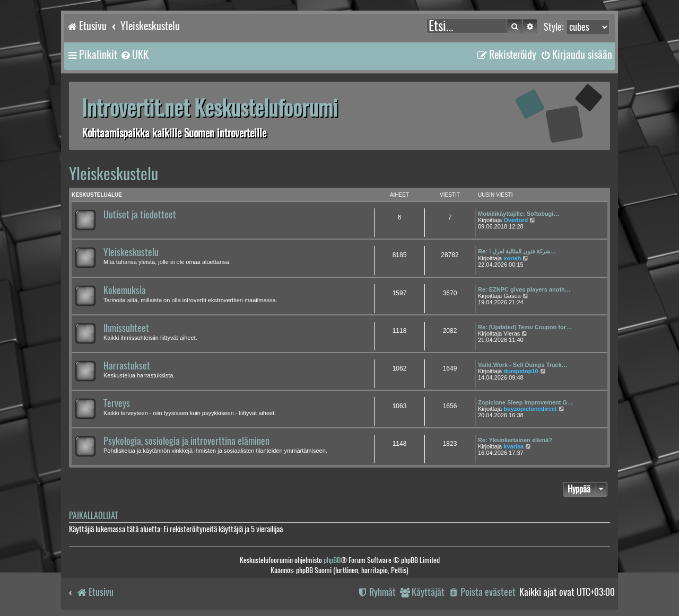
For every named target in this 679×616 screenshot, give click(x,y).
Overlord (516, 220)
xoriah (512, 258)
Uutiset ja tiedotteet (140, 215)
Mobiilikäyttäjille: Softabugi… (519, 214)
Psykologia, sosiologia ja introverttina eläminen (186, 441)
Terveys (117, 403)
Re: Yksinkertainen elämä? (515, 440)
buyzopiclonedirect (530, 409)
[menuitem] (134, 55)
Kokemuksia (125, 291)
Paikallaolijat (93, 516)
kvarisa (513, 446)
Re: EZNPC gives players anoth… (524, 289)
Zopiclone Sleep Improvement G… (525, 402)
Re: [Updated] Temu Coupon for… (525, 327)
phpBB (332, 560)
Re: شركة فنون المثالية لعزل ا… (517, 251)
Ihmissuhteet (126, 328)
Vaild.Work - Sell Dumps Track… (523, 365)
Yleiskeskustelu (114, 174)
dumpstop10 (521, 371)
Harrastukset (127, 366)
